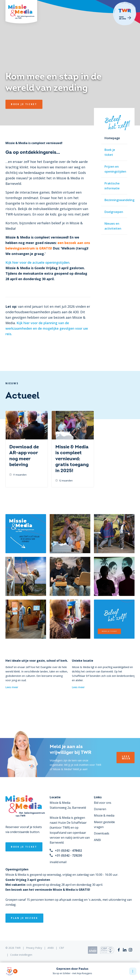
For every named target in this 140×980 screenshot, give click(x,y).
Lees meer (12, 687)
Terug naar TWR (125, 14)
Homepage (112, 138)
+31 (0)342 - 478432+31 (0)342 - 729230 (66, 853)
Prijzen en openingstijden (115, 169)
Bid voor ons (103, 803)
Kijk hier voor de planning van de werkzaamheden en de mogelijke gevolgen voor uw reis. (47, 328)
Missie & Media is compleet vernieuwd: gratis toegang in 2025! (72, 459)
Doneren (100, 809)
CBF (62, 948)
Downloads (102, 833)
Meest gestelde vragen (104, 824)
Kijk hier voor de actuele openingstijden (37, 262)
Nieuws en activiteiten (113, 226)
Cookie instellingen (21, 955)
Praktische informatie (112, 186)
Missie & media (104, 815)
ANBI (97, 840)
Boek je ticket (110, 152)
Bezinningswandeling (116, 200)
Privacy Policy (34, 948)
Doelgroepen (114, 212)
